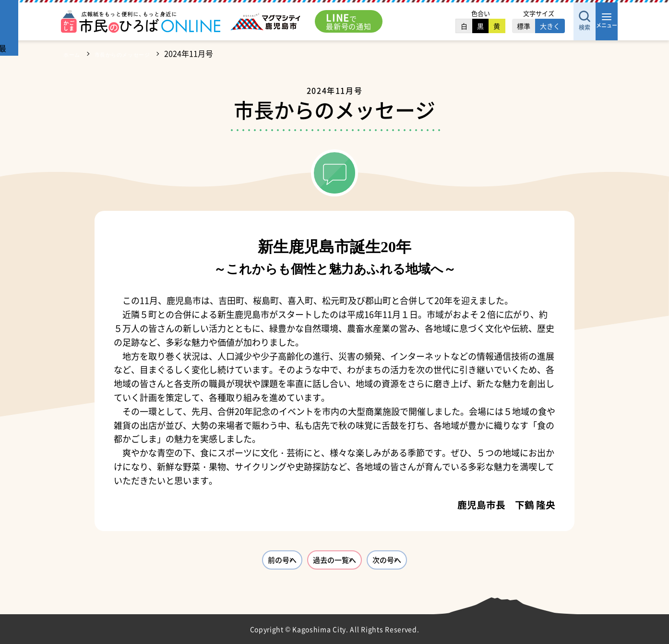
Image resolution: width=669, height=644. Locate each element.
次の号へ (428, 563)
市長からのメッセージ (139, 53)
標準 (494, 26)
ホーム (75, 53)
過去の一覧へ (334, 563)
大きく (521, 26)
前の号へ (241, 563)
